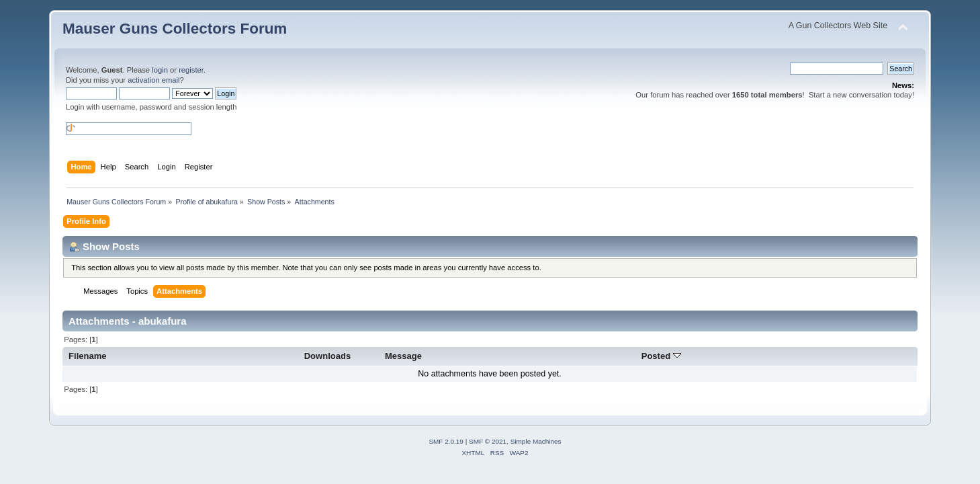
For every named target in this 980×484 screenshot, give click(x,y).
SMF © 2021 (488, 441)
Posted (661, 356)
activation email (153, 80)
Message (403, 356)
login (160, 70)
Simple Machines (536, 441)
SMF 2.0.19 (446, 441)
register (191, 70)
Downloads (328, 356)
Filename (88, 356)
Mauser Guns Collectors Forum (175, 29)
